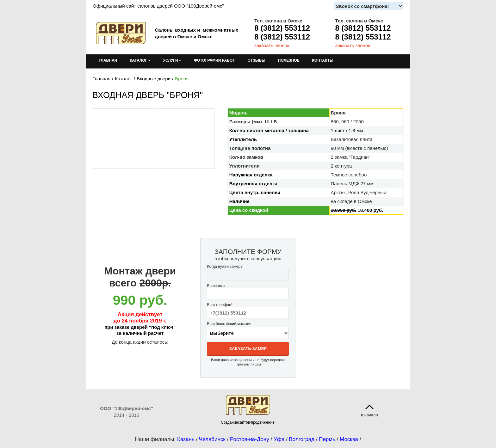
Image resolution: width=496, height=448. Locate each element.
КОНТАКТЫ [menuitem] (322, 60)
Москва (349, 439)
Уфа (279, 439)
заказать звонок (272, 45)
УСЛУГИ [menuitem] (172, 60)
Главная (101, 79)
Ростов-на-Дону (250, 439)
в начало (369, 415)
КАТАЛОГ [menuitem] (140, 60)
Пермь (327, 439)
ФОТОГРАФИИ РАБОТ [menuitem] (214, 60)
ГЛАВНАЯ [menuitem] (108, 60)
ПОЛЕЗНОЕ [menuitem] (289, 60)
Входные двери (154, 79)
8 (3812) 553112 (282, 28)
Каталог (124, 79)
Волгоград (302, 439)
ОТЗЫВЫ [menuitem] (257, 60)
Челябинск (212, 439)
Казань (186, 439)
